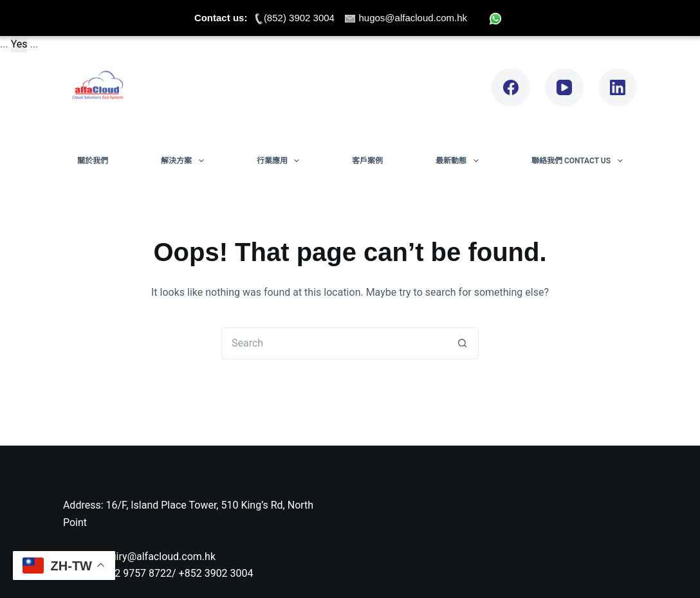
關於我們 (93, 161)
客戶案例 (367, 161)
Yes (19, 44)
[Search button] (463, 343)
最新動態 (459, 161)
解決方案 (185, 161)
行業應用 (281, 161)
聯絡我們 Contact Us (580, 161)
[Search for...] (334, 343)
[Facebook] (511, 87)
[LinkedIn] (618, 87)
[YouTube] (564, 87)
